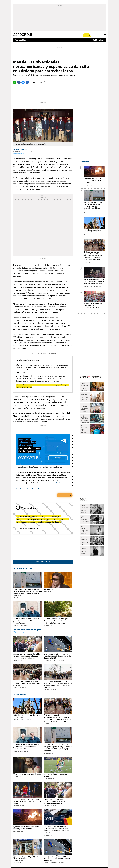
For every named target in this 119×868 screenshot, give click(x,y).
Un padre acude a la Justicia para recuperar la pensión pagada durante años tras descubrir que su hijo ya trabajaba (93, 206)
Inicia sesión (96, 35)
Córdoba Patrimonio (85, 2)
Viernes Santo (27, 2)
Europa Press (17, 863)
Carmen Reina (48, 625)
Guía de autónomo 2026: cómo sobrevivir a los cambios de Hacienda (85, 419)
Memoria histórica (47, 2)
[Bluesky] (23, 82)
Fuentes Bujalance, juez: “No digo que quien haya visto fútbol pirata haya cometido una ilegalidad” (84, 551)
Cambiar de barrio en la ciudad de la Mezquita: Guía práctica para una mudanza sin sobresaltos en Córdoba (85, 397)
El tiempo (59, 2)
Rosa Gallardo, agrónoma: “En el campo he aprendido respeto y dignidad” (85, 520)
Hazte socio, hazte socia (29, 528)
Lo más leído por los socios (23, 568)
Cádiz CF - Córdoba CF (76, 2)
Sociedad (16, 489)
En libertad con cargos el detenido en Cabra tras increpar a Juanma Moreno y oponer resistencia (27, 656)
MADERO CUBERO (98, 310)
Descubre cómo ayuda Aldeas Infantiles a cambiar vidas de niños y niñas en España (85, 429)
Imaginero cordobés (66, 2)
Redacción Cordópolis (20, 150)
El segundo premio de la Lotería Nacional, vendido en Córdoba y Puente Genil (26, 858)
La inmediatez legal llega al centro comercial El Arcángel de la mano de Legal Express (85, 408)
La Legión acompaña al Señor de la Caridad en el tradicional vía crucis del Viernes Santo (94, 282)
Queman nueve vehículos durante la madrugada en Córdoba (93, 181)
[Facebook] (19, 82)
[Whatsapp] (15, 82)
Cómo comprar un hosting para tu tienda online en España (85, 387)
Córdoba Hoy (20, 40)
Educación (46, 489)
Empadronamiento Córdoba (37, 2)
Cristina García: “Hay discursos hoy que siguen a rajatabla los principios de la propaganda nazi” (85, 509)
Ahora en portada (20, 694)
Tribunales (54, 2)
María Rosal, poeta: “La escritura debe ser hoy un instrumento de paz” (85, 541)
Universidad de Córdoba (34, 489)
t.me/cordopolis (58, 483)
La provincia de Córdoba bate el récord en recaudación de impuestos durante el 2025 (58, 656)
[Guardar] (43, 82)
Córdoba (23, 489)
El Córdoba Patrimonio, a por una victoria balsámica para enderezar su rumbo (27, 801)
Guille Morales (88, 286)
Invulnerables (49, 589)
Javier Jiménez (48, 592)
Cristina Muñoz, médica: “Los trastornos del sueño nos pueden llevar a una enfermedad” (85, 530)
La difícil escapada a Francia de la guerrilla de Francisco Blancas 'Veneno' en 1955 (26, 621)
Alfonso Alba (47, 660)
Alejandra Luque (18, 598)
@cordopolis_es (19, 154)
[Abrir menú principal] (105, 35)
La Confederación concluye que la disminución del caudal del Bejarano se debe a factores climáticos (58, 621)
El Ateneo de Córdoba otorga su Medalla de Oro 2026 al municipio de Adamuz (27, 683)
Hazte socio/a (87, 35)
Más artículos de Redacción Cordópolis (27, 630)
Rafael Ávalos (17, 776)
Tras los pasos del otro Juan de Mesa (27, 774)
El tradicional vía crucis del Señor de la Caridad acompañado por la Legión (93, 305)
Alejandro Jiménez (49, 778)
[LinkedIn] (27, 82)
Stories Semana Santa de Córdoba (97, 2)
